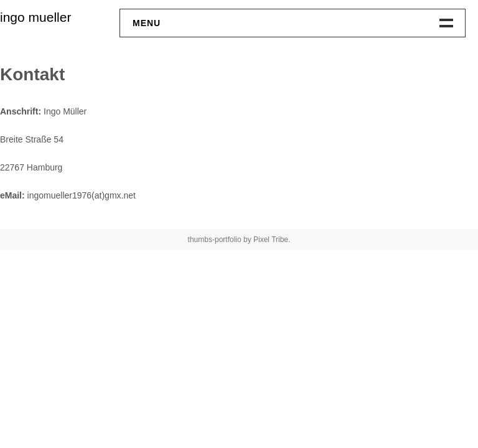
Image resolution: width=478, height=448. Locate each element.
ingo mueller (35, 17)
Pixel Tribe (271, 240)
